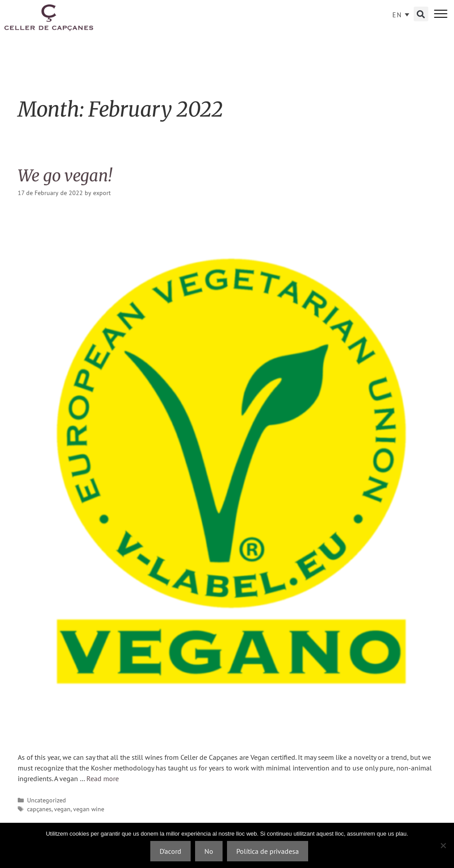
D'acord (170, 851)
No (209, 851)
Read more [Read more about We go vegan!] (103, 778)
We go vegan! (65, 176)
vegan (62, 809)
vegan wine (89, 809)
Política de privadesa (268, 851)
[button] (421, 14)
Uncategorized (47, 800)
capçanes (39, 809)
